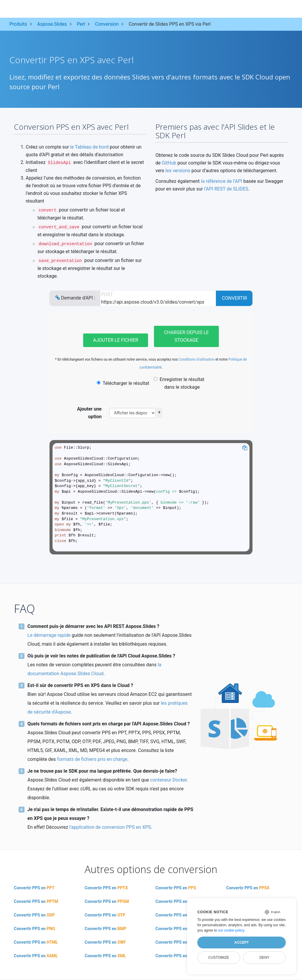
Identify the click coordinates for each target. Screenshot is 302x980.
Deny (264, 958)
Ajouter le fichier (115, 340)
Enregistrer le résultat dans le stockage (179, 383)
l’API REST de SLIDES (226, 189)
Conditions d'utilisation (197, 359)
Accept (241, 942)
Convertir (235, 298)
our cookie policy (231, 930)
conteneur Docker (168, 780)
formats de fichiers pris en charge (92, 759)
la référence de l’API (221, 181)
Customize (219, 958)
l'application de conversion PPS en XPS (110, 827)
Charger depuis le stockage (186, 336)
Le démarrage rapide (49, 635)
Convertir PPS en (34, 888)
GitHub (169, 163)
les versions (178, 171)
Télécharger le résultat (123, 383)
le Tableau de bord (89, 147)
